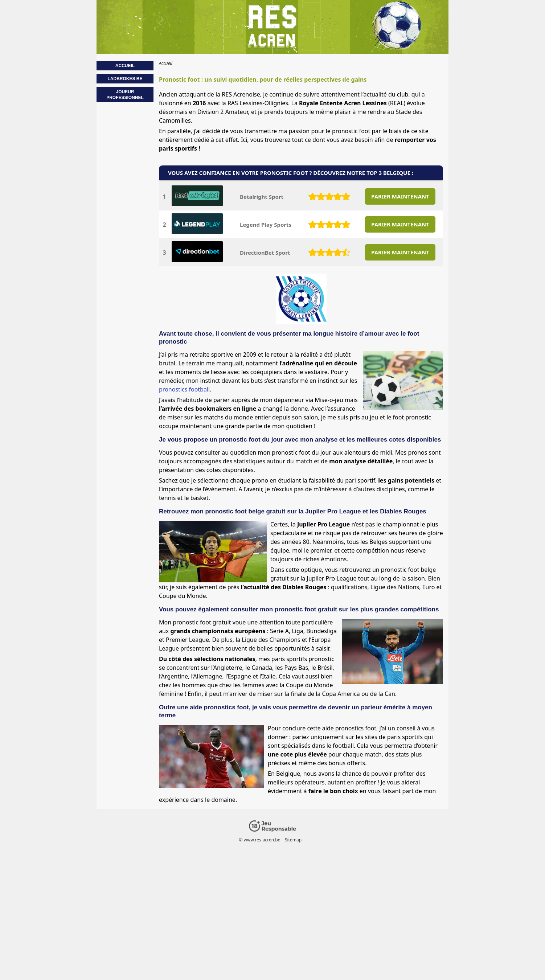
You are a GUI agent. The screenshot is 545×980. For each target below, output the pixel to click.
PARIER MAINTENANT (400, 196)
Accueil (125, 66)
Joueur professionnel (125, 95)
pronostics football (184, 389)
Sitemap (293, 840)
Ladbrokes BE (125, 79)
